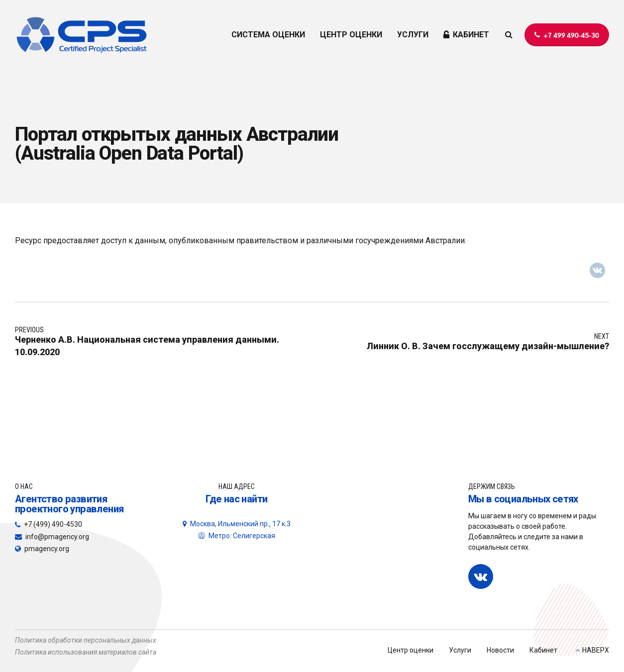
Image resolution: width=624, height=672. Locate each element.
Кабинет (543, 650)
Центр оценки (411, 650)
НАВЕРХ (596, 650)
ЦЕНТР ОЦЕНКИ (351, 35)
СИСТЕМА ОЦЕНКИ (268, 35)
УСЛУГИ (413, 35)
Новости (500, 650)
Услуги (460, 650)
